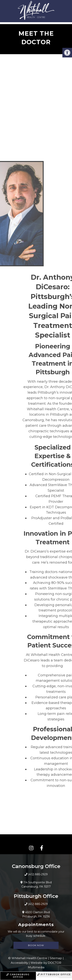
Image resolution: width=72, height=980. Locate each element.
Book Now (36, 945)
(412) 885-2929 (38, 874)
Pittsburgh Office (54, 974)
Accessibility (19, 963)
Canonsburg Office (18, 976)
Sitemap (56, 958)
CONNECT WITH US (36, 840)
